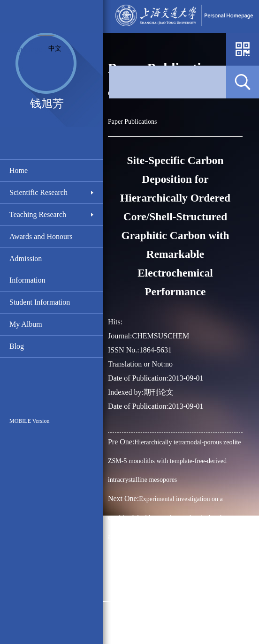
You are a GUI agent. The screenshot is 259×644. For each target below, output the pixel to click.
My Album (26, 324)
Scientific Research (38, 192)
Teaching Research (38, 214)
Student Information (40, 302)
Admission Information (27, 269)
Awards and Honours (41, 236)
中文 (55, 49)
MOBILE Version (29, 421)
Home (19, 170)
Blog (17, 346)
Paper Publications (133, 122)
